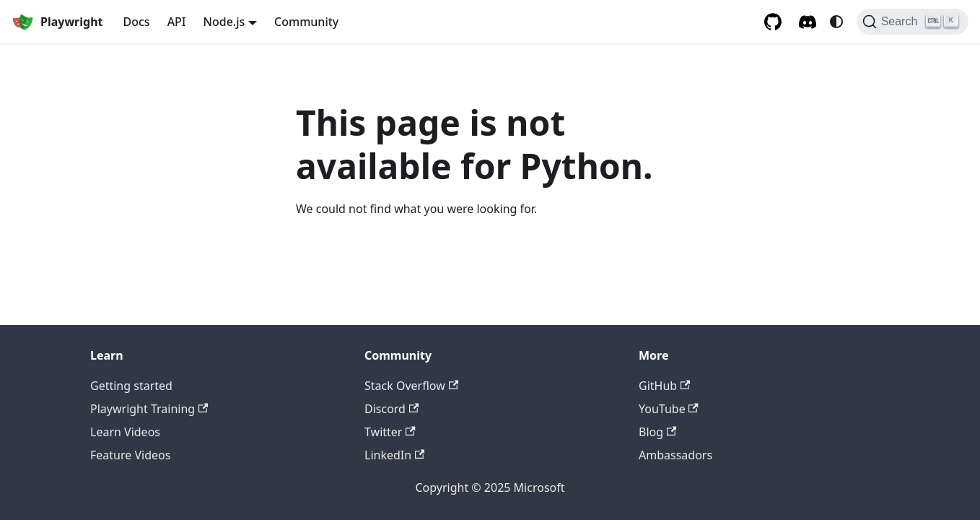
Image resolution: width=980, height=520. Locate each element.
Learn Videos (125, 432)
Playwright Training (149, 409)
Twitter (390, 432)
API (177, 22)
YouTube (669, 409)
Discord (391, 409)
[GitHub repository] (773, 22)
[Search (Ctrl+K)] (913, 22)
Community (306, 22)
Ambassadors (675, 455)
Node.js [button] (224, 22)
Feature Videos (130, 455)
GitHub (664, 386)
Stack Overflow (411, 386)
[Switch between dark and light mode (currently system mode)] (836, 22)
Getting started (131, 386)
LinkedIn (394, 455)
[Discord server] (808, 22)
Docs (137, 22)
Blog (657, 432)
